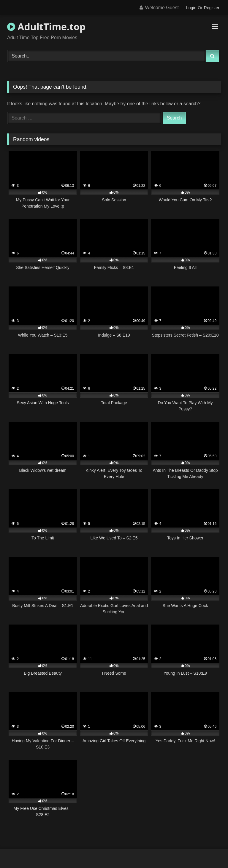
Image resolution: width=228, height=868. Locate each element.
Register (212, 8)
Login (191, 8)
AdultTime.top (46, 27)
